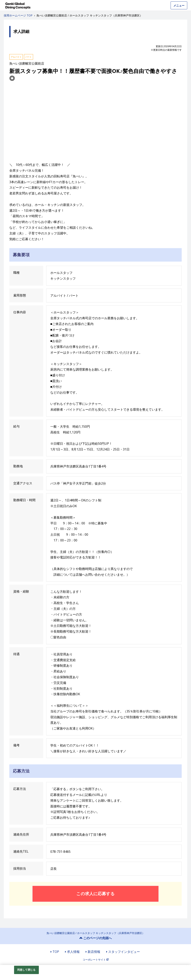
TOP (56, 952)
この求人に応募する (95, 894)
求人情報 (73, 952)
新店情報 (94, 952)
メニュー (179, 5)
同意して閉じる (26, 970)
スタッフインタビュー (124, 952)
